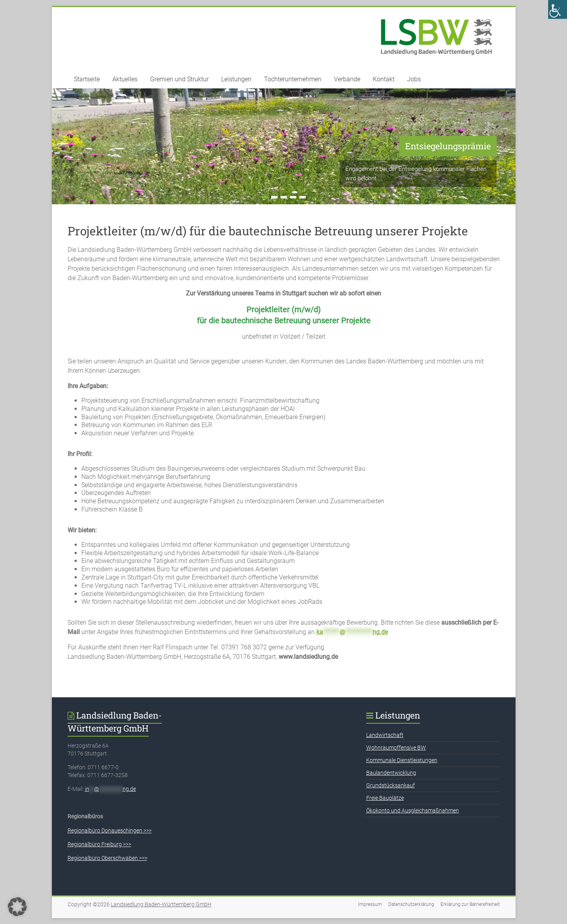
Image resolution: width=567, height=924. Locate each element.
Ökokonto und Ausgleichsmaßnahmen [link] (413, 810)
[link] (558, 9)
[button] (17, 907)
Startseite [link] (87, 79)
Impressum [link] (370, 904)
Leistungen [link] (236, 79)
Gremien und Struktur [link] (179, 79)
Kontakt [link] (384, 79)
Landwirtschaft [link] (385, 735)
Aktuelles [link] (125, 79)
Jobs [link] (414, 79)
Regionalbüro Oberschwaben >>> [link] (107, 858)
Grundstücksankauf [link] (391, 785)
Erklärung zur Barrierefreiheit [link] (470, 904)
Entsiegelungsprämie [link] (448, 146)
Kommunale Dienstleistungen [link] (402, 760)
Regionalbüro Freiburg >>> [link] (99, 844)
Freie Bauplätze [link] (385, 798)
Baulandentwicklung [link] (391, 773)
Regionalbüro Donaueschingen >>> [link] (110, 830)
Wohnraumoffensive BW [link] (396, 748)
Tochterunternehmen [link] (293, 79)
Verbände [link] (347, 79)
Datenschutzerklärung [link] (411, 904)
